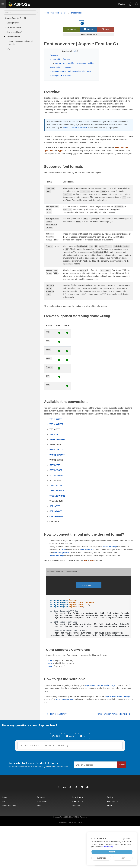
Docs (4, 801)
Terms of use (72, 822)
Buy (106, 29)
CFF (50, 660)
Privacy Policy (62, 822)
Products (41, 797)
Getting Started (13, 23)
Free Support (78, 801)
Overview (54, 55)
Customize (101, 858)
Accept (112, 852)
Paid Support (113, 801)
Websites (76, 806)
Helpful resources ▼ (89, 34)
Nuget (71, 29)
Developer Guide (14, 27)
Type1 (51, 666)
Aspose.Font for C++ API (16, 18)
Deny (123, 858)
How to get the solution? (60, 75)
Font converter (13, 37)
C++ (66, 13)
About (110, 806)
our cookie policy (107, 847)
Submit (122, 765)
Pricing (89, 29)
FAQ (8, 49)
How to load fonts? (14, 32)
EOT (50, 663)
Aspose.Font (57, 13)
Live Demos (42, 801)
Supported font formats (60, 59)
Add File (86, 585)
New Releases (78, 797)
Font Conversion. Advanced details (21, 43)
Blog (39, 806)
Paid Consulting (9, 806)
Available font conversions (61, 67)
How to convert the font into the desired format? (70, 71)
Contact (80, 822)
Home (47, 13)
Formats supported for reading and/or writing (75, 63)
